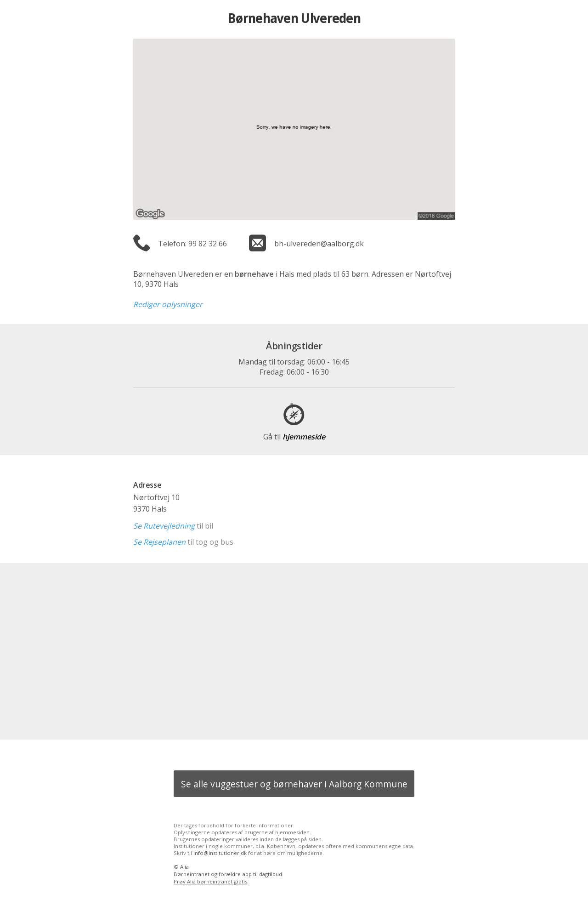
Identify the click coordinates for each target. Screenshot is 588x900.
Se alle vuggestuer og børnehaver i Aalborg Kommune (294, 784)
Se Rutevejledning (164, 526)
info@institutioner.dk (220, 853)
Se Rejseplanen (159, 542)
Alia (184, 867)
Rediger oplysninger (168, 304)
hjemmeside (294, 437)
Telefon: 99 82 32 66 (192, 244)
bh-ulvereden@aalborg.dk (319, 244)
